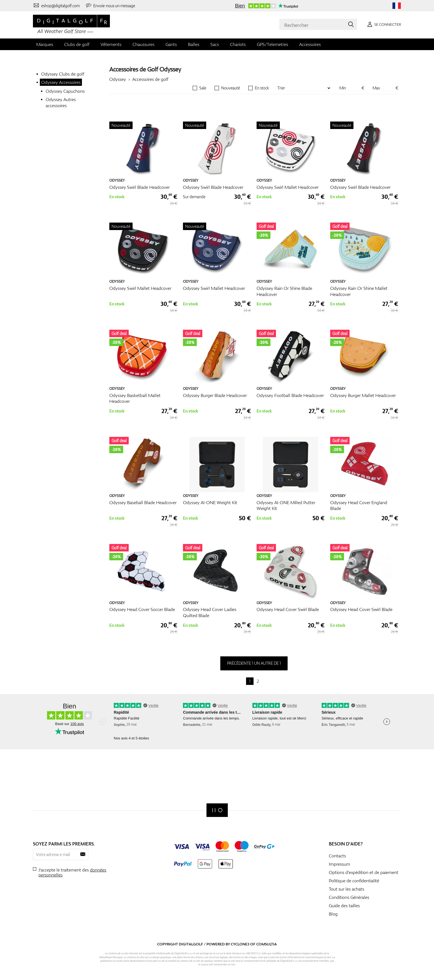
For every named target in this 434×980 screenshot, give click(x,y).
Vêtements (111, 44)
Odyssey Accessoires (61, 82)
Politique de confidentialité (354, 881)
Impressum (339, 864)
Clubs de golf (77, 44)
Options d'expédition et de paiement (364, 872)
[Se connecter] (383, 24)
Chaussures (144, 44)
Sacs (215, 44)
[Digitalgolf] (217, 810)
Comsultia (267, 944)
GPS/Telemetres (272, 44)
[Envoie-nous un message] (110, 6)
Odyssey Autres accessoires (61, 102)
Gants (171, 44)
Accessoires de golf (150, 79)
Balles (194, 44)
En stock (262, 88)
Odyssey (170, 69)
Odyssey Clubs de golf (63, 74)
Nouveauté (231, 88)
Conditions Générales (349, 897)
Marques (45, 44)
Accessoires (310, 44)
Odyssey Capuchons (65, 91)
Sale (203, 88)
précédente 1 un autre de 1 (254, 663)
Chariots (238, 44)
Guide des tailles (344, 906)
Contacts (337, 856)
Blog (333, 914)
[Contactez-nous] (56, 6)
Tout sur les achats (347, 889)
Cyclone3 (240, 944)
